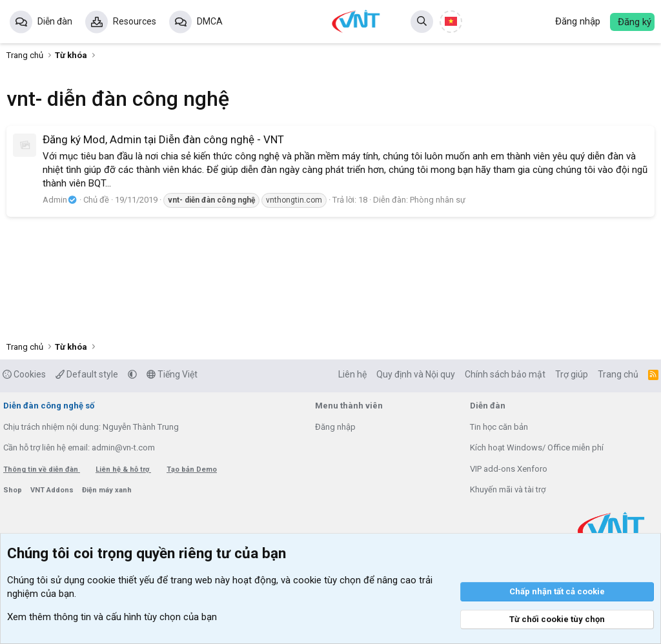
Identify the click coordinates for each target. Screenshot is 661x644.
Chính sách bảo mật (505, 374)
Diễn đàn (55, 21)
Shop (14, 490)
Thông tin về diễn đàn (42, 469)
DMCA (210, 21)
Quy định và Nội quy (416, 374)
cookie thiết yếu (121, 580)
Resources (135, 21)
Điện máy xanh (107, 490)
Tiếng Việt (172, 374)
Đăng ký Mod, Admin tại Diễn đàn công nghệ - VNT (163, 139)
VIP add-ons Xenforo (509, 469)
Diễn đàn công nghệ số (49, 406)
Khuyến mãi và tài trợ (508, 489)
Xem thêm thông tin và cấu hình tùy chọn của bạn (112, 617)
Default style (87, 374)
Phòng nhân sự (438, 200)
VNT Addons (53, 490)
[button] (132, 374)
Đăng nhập (335, 427)
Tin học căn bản (499, 427)
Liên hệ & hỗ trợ (123, 469)
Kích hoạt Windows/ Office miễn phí (537, 448)
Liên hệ (352, 374)
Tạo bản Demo (192, 469)
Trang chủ (618, 374)
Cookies (24, 374)
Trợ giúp (572, 374)
